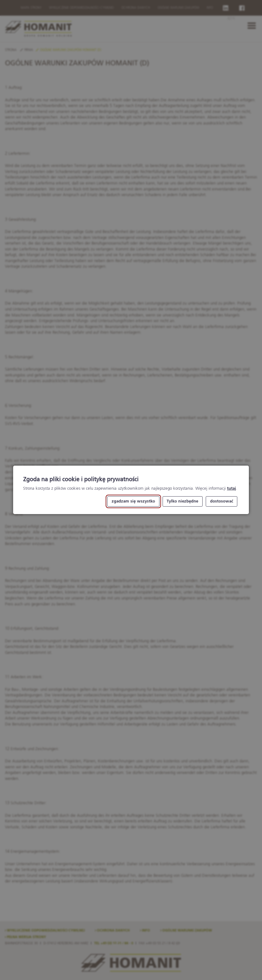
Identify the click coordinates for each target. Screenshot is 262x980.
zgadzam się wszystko (133, 501)
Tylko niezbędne (182, 501)
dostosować (222, 501)
